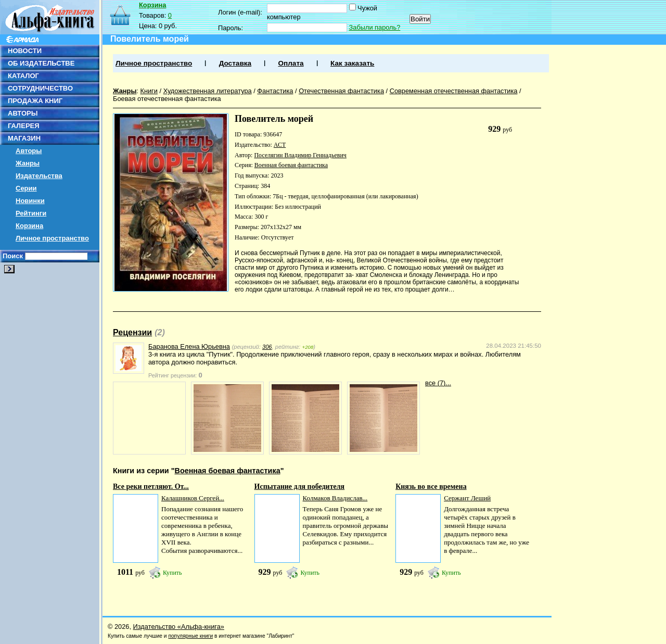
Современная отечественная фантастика (454, 91)
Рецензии (132, 332)
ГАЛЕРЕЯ (24, 126)
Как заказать (352, 63)
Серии (26, 188)
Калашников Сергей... (193, 498)
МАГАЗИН (24, 138)
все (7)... (438, 383)
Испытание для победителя (300, 487)
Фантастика (275, 91)
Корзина (29, 226)
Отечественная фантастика (341, 91)
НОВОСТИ (25, 51)
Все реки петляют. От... (151, 487)
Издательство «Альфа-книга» (179, 627)
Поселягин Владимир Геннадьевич (300, 155)
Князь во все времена (431, 487)
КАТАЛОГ (23, 76)
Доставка (235, 63)
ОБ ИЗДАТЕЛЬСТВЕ (41, 63)
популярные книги (190, 636)
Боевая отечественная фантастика (167, 99)
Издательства (39, 176)
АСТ (280, 145)
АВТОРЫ (23, 113)
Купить (172, 573)
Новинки (30, 201)
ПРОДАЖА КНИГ (35, 101)
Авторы (29, 151)
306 (267, 347)
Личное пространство (52, 238)
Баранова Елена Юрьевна (189, 346)
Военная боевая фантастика (291, 165)
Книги (149, 91)
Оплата (291, 63)
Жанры (28, 163)
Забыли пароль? (375, 27)
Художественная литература (208, 91)
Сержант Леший (467, 498)
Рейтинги (31, 213)
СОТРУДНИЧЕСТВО (40, 88)
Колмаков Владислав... (335, 498)
